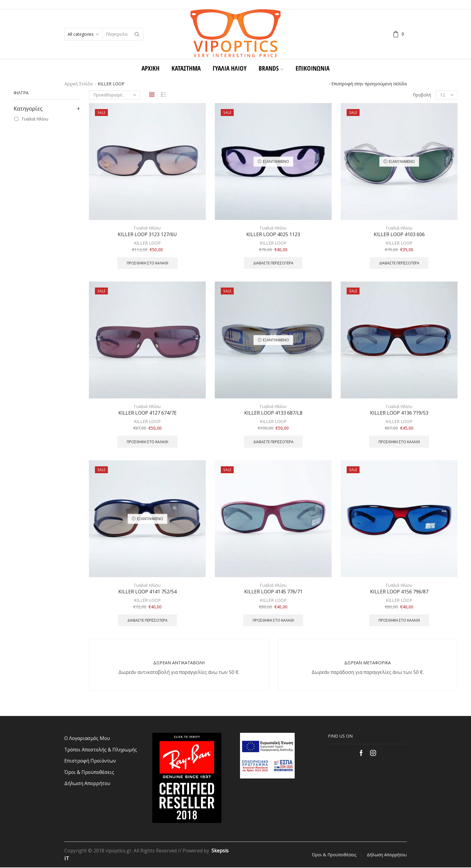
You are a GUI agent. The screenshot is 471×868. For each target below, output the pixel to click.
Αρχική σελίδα (79, 84)
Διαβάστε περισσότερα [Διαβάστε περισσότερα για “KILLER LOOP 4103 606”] (399, 263)
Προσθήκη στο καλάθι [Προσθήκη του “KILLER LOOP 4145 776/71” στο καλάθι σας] (273, 620)
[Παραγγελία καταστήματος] (114, 95)
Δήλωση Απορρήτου (87, 783)
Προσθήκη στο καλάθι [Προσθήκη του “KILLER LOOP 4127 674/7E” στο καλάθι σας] (147, 442)
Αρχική (150, 68)
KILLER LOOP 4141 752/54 (147, 592)
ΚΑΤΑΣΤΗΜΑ (186, 68)
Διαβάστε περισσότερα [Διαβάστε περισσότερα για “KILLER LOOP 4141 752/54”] (147, 620)
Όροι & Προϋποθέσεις (89, 772)
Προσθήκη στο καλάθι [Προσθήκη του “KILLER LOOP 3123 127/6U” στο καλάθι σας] (147, 263)
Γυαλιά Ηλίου (230, 68)
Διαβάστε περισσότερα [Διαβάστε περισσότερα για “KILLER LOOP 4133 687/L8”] (273, 442)
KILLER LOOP (147, 243)
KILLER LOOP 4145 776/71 (273, 592)
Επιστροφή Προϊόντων (90, 761)
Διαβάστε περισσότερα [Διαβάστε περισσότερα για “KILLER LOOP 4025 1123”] (273, 263)
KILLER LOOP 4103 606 (399, 234)
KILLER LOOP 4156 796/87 (399, 592)
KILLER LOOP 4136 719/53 (399, 413)
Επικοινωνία (313, 68)
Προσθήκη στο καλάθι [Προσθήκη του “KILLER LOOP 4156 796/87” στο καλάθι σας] (399, 620)
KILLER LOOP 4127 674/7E (147, 413)
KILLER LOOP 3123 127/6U (147, 234)
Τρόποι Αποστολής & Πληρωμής (101, 750)
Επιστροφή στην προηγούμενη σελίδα (369, 84)
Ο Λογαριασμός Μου (87, 738)
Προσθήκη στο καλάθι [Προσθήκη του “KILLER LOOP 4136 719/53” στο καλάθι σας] (399, 442)
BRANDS (271, 68)
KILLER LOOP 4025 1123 (273, 234)
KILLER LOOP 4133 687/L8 (273, 413)
